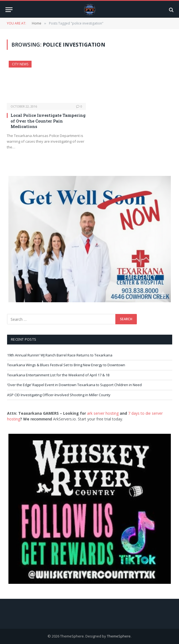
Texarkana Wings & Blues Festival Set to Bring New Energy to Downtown (66, 365)
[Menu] (9, 10)
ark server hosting (103, 413)
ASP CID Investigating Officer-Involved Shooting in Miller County (59, 395)
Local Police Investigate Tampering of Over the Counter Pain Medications (48, 121)
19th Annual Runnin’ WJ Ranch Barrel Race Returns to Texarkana (60, 355)
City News (20, 64)
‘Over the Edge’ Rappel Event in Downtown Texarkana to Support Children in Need (74, 385)
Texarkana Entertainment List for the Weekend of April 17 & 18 (58, 375)
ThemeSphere (119, 636)
